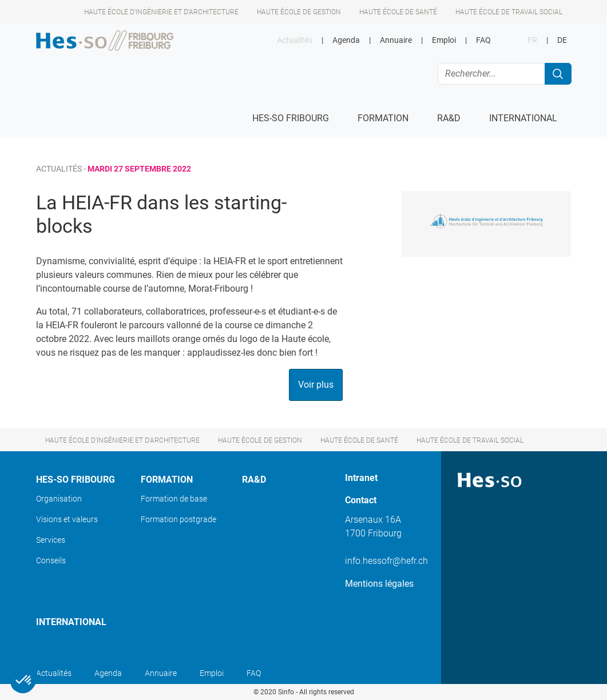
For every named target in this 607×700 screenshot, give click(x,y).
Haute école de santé (398, 12)
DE (562, 40)
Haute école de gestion (299, 12)
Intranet (361, 478)
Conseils (51, 560)
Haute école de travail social (509, 12)
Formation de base (174, 499)
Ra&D (254, 480)
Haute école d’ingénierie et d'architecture (161, 12)
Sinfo (286, 692)
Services (51, 540)
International (71, 622)
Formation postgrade (178, 519)
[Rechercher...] (491, 74)
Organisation (59, 499)
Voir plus (316, 385)
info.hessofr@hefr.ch (386, 561)
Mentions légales (379, 584)
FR (532, 40)
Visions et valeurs (67, 519)
